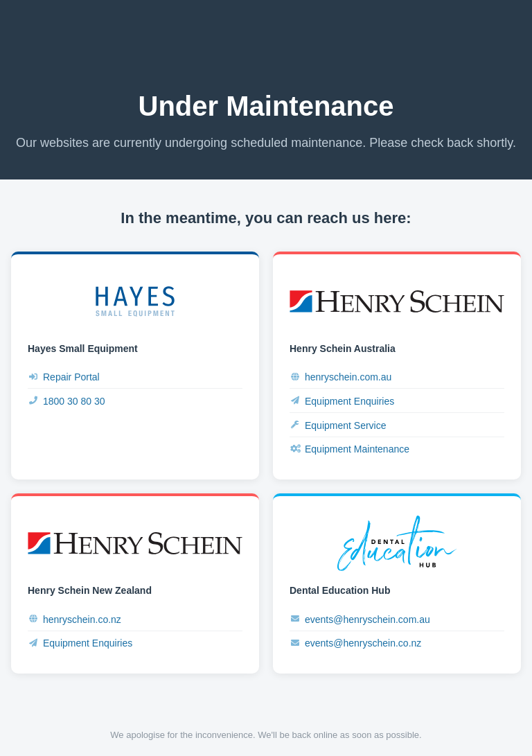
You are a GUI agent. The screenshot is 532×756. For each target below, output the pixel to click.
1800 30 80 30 (66, 401)
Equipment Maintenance (349, 449)
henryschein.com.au (340, 377)
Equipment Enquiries (342, 401)
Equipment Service (338, 425)
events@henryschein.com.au (360, 619)
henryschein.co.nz (74, 619)
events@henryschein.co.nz (355, 643)
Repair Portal (64, 377)
